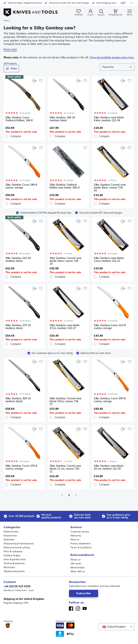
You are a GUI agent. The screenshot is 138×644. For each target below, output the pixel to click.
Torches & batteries (14, 563)
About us (75, 559)
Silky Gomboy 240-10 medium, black (62, 119)
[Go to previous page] (62, 495)
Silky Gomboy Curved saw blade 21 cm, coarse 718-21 (65, 469)
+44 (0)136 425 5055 (17, 586)
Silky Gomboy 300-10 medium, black (18, 400)
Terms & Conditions (81, 547)
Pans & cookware (13, 551)
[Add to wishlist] (41, 81)
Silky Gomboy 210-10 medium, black (18, 260)
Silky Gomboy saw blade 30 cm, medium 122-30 (109, 467)
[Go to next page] (76, 495)
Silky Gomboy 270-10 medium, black (18, 327)
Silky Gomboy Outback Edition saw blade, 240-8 (64, 186)
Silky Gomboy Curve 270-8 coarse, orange (21, 467)
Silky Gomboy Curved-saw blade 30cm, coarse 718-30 (110, 188)
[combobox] (117, 67)
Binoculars (9, 567)
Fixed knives (10, 536)
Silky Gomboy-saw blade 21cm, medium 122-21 (109, 260)
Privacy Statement (81, 543)
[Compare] (24, 136)
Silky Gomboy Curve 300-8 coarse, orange (110, 400)
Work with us (78, 571)
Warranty (76, 536)
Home (6, 21)
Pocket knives (11, 532)
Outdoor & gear (12, 555)
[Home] (31, 11)
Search (101, 15)
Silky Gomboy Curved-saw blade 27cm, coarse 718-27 (65, 401)
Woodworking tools (14, 571)
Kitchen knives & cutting (17, 547)
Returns (75, 539)
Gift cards (76, 563)
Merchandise (77, 567)
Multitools (9, 539)
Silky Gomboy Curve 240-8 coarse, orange (21, 186)
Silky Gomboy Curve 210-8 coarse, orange (110, 327)
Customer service (80, 532)
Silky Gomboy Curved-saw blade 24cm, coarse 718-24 (65, 261)
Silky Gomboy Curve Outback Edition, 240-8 (19, 119)
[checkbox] (7, 136)
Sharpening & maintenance (19, 543)
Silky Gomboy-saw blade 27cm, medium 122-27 (65, 327)
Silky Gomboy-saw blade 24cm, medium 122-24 (109, 119)
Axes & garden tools (15, 559)
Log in (91, 15)
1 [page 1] (69, 495)
